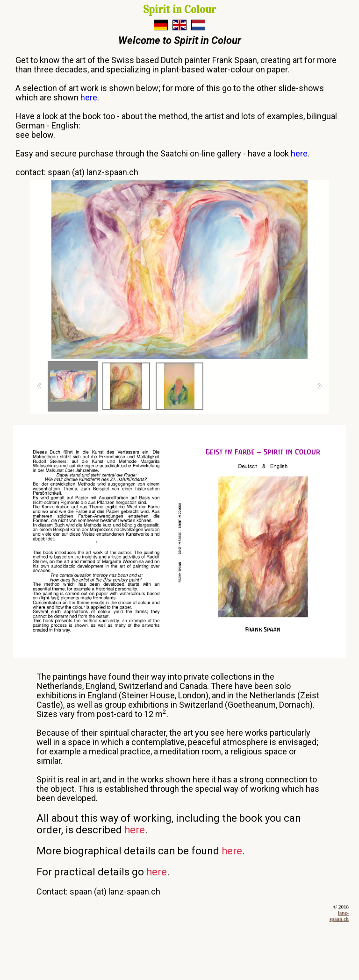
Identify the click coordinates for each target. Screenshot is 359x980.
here (89, 97)
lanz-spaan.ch (339, 916)
